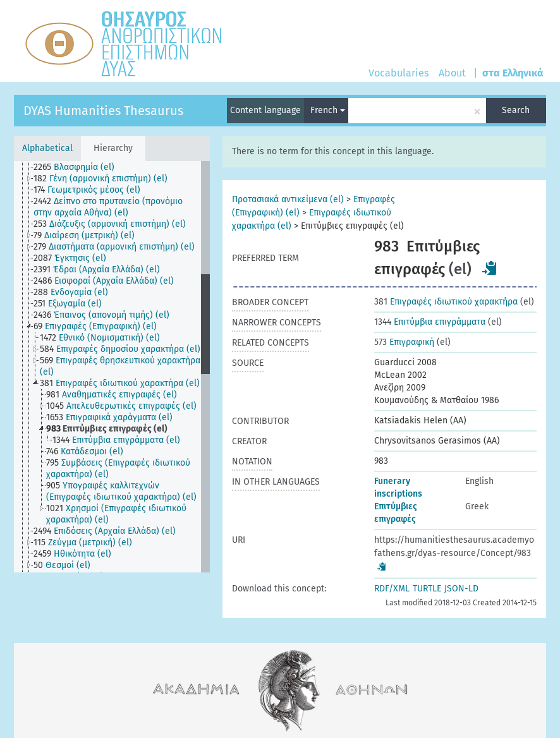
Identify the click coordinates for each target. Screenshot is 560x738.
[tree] (112, 367)
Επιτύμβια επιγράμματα (430, 322)
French (328, 110)
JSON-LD (461, 589)
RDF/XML (392, 589)
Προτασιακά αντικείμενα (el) (288, 199)
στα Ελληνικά (513, 73)
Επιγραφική (404, 342)
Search (516, 110)
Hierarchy (113, 148)
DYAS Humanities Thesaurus (103, 111)
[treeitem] (79, 167)
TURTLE (427, 589)
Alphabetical (47, 148)
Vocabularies (399, 73)
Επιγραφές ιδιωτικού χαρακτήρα (446, 302)
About (452, 73)
